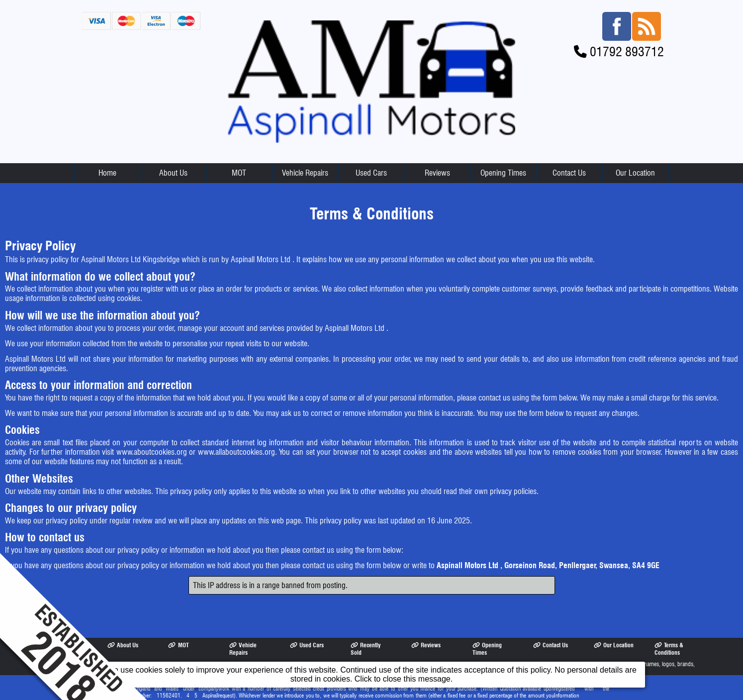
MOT (239, 146)
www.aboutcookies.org (152, 425)
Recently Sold (366, 621)
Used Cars (371, 146)
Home (107, 146)
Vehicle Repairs (305, 146)
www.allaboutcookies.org (236, 425)
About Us (173, 146)
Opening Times (503, 146)
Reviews (437, 146)
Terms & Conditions (669, 621)
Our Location (635, 146)
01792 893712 (627, 24)
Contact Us (569, 146)
